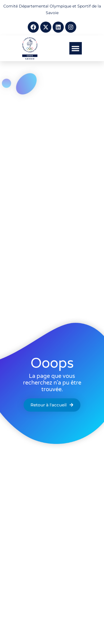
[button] (76, 48)
